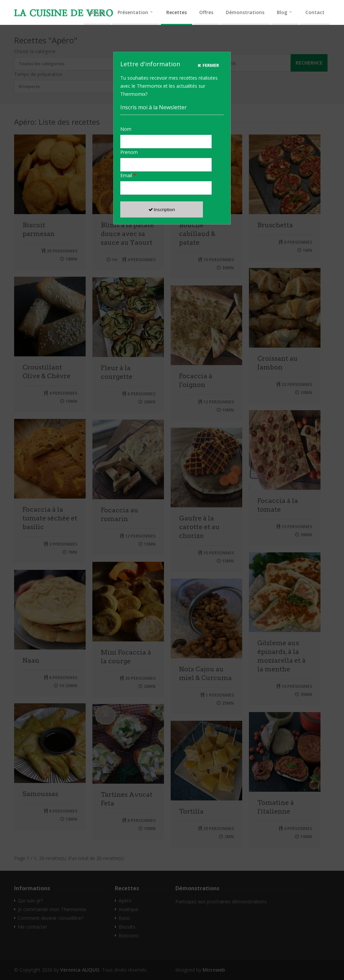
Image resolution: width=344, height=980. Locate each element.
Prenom (129, 152)
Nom (126, 129)
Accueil (97, 12)
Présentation (133, 12)
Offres (206, 12)
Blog (282, 12)
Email (128, 175)
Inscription (162, 209)
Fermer (208, 65)
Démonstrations (245, 12)
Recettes (177, 12)
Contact (315, 12)
